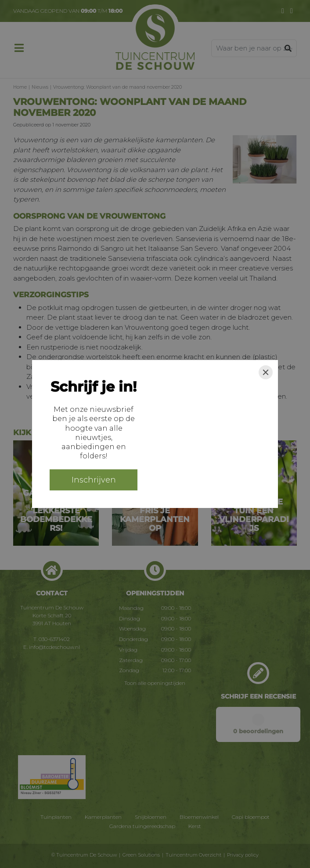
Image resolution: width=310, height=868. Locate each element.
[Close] (266, 372)
